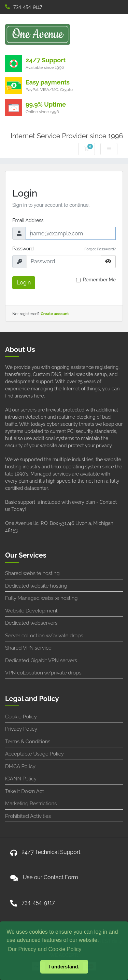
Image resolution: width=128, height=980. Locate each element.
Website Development (31, 611)
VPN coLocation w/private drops (43, 673)
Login (24, 283)
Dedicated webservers (31, 623)
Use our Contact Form (51, 877)
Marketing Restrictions (31, 804)
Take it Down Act (25, 791)
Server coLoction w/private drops (44, 636)
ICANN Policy (21, 779)
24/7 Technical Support (51, 852)
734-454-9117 (24, 7)
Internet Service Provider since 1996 (67, 136)
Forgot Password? (100, 249)
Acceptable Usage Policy (34, 754)
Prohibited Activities (28, 816)
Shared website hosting (32, 573)
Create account (55, 314)
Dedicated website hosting (36, 586)
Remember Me (99, 280)
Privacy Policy (21, 729)
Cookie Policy (21, 717)
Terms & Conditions (28, 742)
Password (23, 249)
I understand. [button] (64, 967)
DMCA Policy (20, 766)
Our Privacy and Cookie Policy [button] (44, 949)
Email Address (28, 220)
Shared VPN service (28, 648)
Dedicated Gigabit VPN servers (41, 660)
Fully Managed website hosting (41, 598)
